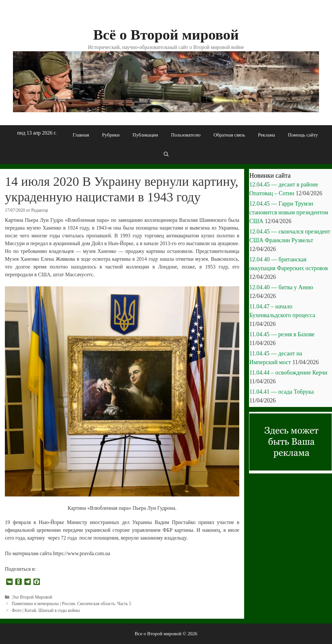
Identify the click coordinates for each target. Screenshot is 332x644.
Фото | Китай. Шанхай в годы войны (46, 610)
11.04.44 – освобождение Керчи (288, 373)
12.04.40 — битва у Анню (281, 287)
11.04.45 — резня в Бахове (282, 334)
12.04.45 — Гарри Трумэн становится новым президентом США (289, 212)
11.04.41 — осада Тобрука (282, 392)
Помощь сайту (303, 135)
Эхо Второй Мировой (32, 597)
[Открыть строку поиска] (166, 154)
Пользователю (186, 135)
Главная (81, 135)
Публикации (145, 135)
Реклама (267, 135)
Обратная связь (229, 135)
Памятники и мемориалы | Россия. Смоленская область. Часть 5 (71, 604)
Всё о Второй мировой (166, 35)
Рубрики (111, 135)
